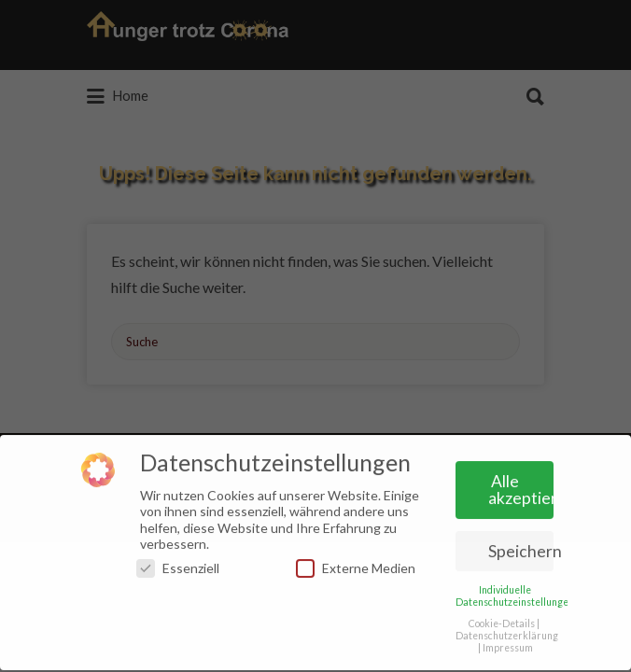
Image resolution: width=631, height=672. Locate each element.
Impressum (508, 644)
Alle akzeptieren (521, 486)
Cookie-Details (502, 619)
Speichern (521, 547)
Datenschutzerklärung (507, 632)
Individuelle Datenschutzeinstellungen (515, 591)
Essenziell (178, 564)
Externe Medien (356, 564)
